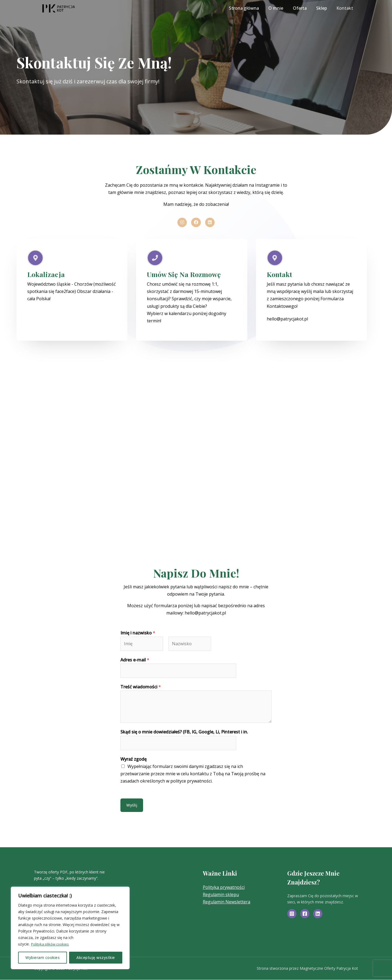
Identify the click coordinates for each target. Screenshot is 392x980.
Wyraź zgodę (134, 760)
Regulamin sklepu (221, 895)
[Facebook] (305, 914)
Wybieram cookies (43, 957)
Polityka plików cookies (51, 944)
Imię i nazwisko (138, 633)
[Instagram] (292, 914)
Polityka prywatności (224, 887)
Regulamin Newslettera (227, 902)
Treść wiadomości (141, 687)
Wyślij (132, 805)
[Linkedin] (318, 914)
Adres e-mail (135, 660)
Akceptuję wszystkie (96, 957)
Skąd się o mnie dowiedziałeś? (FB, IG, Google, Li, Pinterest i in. (184, 732)
